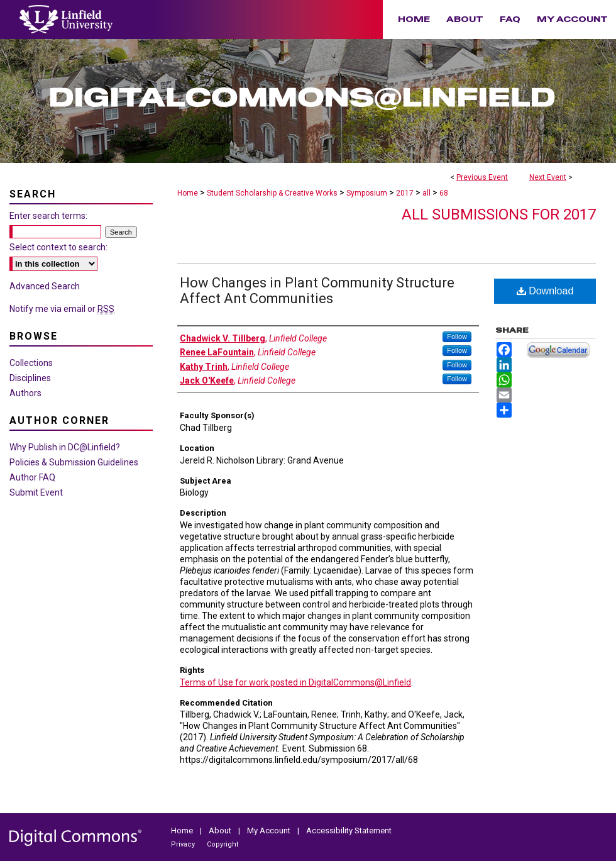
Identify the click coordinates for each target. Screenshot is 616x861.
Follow (457, 336)
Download (545, 291)
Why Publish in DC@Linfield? (65, 447)
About (221, 830)
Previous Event (482, 177)
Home (188, 193)
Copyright (223, 844)
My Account (270, 830)
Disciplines (30, 378)
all (427, 193)
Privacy (184, 844)
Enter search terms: (48, 216)
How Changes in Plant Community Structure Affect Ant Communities (317, 291)
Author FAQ (32, 477)
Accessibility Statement (349, 830)
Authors (25, 393)
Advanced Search (45, 286)
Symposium (368, 193)
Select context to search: (58, 247)
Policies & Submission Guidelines (74, 462)
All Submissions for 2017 (499, 214)
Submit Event (36, 492)
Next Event (548, 177)
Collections (31, 363)
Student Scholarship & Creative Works (273, 193)
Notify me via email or (62, 309)
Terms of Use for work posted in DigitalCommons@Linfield (295, 682)
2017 (406, 193)
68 (444, 193)
